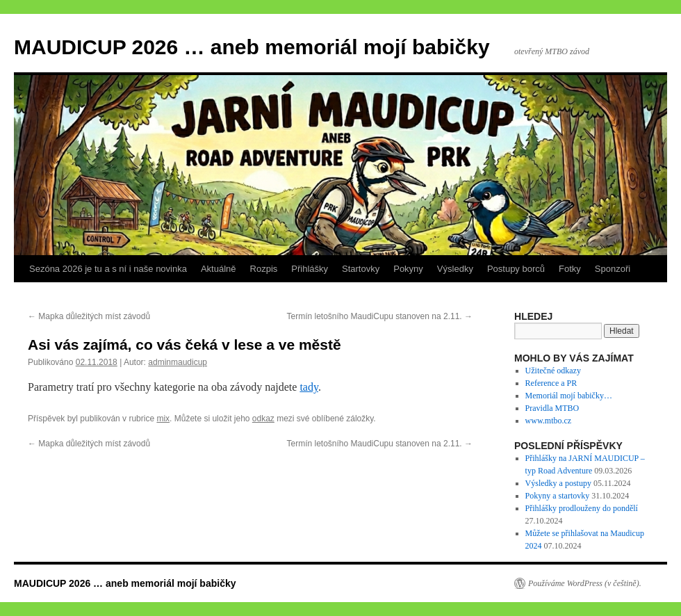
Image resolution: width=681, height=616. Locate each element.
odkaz (263, 419)
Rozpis (264, 269)
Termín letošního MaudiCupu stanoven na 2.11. (380, 316)
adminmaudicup (178, 362)
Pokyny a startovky (558, 496)
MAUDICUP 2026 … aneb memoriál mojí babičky (252, 47)
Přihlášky (310, 269)
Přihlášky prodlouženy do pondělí (582, 508)
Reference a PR (551, 383)
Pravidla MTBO (552, 408)
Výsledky (455, 269)
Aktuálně (219, 269)
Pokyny (408, 269)
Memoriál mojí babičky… (569, 396)
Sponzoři (613, 269)
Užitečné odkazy (553, 371)
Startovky (361, 269)
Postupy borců (516, 269)
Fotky (570, 269)
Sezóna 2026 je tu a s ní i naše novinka (108, 269)
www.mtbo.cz (549, 421)
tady (309, 387)
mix (163, 419)
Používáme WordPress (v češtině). (585, 583)
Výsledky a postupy (558, 483)
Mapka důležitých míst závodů (89, 316)
